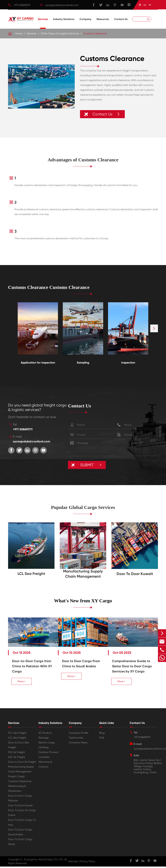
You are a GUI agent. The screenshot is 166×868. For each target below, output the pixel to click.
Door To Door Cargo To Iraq (22, 825)
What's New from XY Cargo (83, 601)
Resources (103, 24)
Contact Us (121, 24)
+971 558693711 (22, 5)
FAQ (102, 740)
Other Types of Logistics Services (60, 34)
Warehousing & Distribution (17, 791)
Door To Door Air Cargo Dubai (22, 815)
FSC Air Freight (17, 755)
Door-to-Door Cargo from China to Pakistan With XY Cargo (30, 663)
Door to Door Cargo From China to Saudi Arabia (80, 663)
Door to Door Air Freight (22, 764)
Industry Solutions (64, 24)
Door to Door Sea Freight (19, 747)
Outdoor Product (49, 755)
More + (22, 679)
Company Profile (78, 735)
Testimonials (76, 740)
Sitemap (73, 864)
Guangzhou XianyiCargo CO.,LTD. (44, 862)
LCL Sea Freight (31, 574)
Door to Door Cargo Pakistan (20, 801)
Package (44, 740)
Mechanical (45, 764)
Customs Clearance (95, 34)
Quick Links (107, 725)
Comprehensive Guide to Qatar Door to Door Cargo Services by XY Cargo (134, 666)
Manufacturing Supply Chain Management (83, 574)
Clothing (43, 750)
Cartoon (43, 769)
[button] (154, 329)
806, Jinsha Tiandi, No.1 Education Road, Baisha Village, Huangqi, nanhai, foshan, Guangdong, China (148, 769)
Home (19, 34)
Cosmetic (44, 759)
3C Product (45, 735)
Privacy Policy (88, 864)
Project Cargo (16, 779)
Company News (78, 745)
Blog (102, 735)
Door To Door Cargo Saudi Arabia (20, 834)
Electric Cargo (47, 745)
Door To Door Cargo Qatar (20, 844)
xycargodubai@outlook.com (62, 5)
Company (85, 24)
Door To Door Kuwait (135, 574)
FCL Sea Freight (17, 735)
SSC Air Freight (17, 759)
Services (43, 24)
